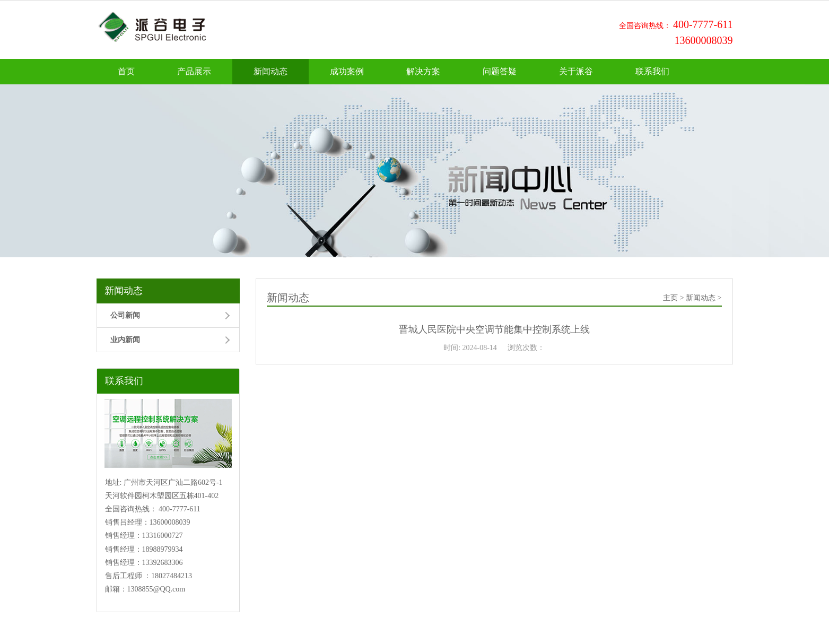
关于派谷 (576, 71)
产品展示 (194, 71)
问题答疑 (500, 71)
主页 (670, 298)
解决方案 (423, 71)
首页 (126, 71)
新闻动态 (270, 71)
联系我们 (652, 71)
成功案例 (347, 71)
